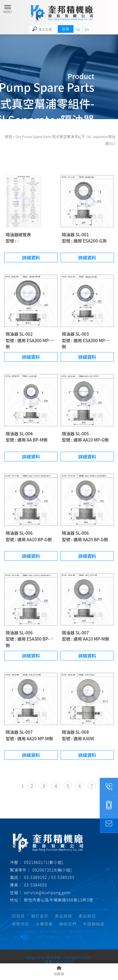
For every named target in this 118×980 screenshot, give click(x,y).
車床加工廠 (74, 937)
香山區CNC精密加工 (84, 931)
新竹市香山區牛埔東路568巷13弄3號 (59, 900)
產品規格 (64, 916)
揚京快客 (54, 957)
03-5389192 (35, 877)
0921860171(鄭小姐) (44, 862)
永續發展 (44, 924)
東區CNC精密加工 (49, 937)
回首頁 (18, 916)
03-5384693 (35, 885)
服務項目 (21, 924)
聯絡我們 (68, 924)
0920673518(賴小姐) (52, 870)
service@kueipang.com (47, 892)
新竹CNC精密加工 (53, 931)
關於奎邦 (40, 916)
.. (92, 957)
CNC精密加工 (27, 931)
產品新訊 (87, 916)
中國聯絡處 (94, 924)
